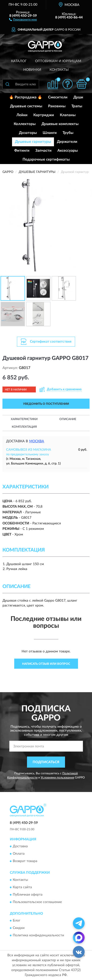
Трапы (77, 106)
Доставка (20, 847)
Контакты (59, 70)
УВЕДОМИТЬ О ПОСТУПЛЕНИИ (46, 404)
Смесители (58, 97)
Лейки (22, 115)
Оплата (19, 854)
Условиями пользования (57, 777)
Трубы (68, 133)
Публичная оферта (28, 895)
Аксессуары (68, 151)
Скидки (19, 928)
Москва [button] (37, 441)
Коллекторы (25, 124)
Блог (17, 921)
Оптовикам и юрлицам (58, 61)
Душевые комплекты (60, 124)
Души (78, 97)
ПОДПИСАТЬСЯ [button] (46, 762)
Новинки (32, 70)
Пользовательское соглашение (37, 902)
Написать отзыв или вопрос (46, 664)
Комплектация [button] (24, 427)
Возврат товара (25, 861)
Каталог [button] (19, 61)
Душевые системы (26, 106)
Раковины (57, 106)
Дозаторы (28, 133)
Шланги (50, 133)
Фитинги (22, 151)
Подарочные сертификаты (46, 159)
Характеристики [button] (24, 419)
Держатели (67, 142)
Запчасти (43, 151)
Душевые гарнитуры (33, 142)
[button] (23, 19)
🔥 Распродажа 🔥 (26, 97)
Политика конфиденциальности (38, 936)
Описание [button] (68, 419)
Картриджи (44, 115)
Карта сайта (22, 887)
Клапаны (68, 115)
